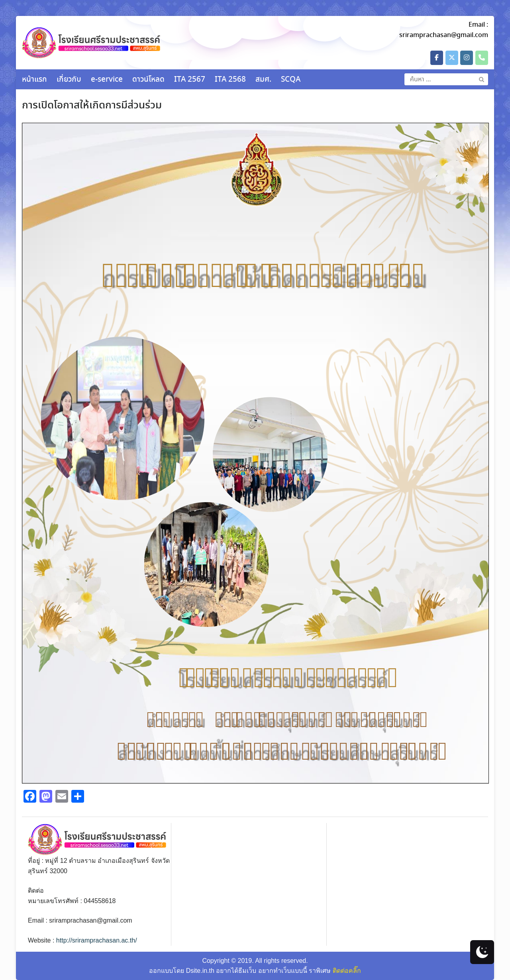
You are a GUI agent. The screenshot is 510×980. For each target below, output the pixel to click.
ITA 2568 (230, 80)
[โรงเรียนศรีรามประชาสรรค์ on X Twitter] (452, 58)
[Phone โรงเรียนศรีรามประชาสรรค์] (482, 58)
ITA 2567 (190, 80)
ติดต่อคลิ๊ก (347, 971)
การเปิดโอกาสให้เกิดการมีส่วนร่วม (92, 106)
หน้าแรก (34, 80)
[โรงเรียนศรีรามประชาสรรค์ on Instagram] (467, 58)
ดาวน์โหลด (148, 80)
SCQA (291, 80)
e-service (107, 80)
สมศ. (263, 80)
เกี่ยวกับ (69, 80)
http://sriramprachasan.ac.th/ (97, 940)
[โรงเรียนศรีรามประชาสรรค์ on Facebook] (437, 58)
